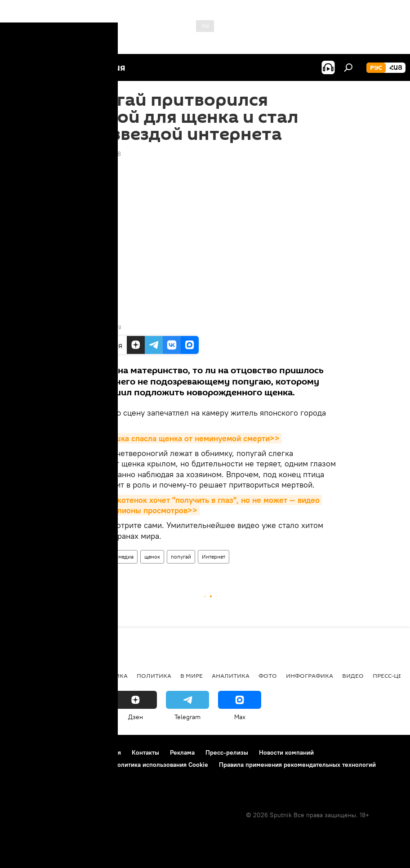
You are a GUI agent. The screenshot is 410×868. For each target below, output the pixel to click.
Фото (268, 676)
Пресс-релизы (227, 752)
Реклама (182, 752)
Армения (63, 676)
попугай (181, 557)
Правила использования (86, 752)
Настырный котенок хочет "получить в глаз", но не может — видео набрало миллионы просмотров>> (196, 505)
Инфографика (310, 676)
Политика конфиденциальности (56, 765)
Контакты (145, 752)
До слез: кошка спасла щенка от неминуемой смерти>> (176, 438)
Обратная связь (32, 777)
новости (25, 676)
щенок (152, 557)
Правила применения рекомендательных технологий (297, 765)
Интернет (214, 557)
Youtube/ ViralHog (99, 326)
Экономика (107, 676)
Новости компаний (286, 752)
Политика (154, 676)
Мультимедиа (117, 557)
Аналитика (231, 676)
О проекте (25, 752)
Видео (82, 557)
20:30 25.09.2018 (96, 154)
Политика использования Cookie (160, 765)
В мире (192, 676)
